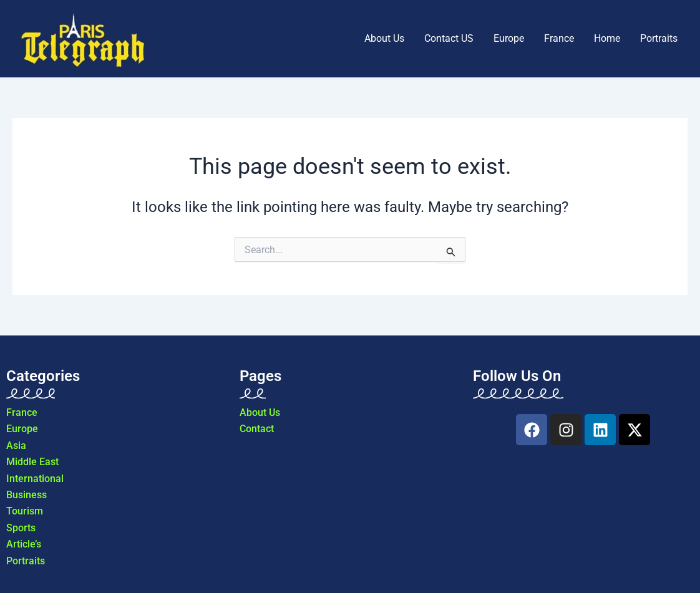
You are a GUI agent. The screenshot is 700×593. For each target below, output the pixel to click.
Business (27, 495)
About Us (384, 38)
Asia (16, 446)
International (35, 479)
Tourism (25, 511)
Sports (21, 528)
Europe (509, 38)
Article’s (24, 544)
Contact (257, 429)
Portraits (659, 38)
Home (607, 38)
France (559, 38)
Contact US (449, 38)
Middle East (32, 462)
